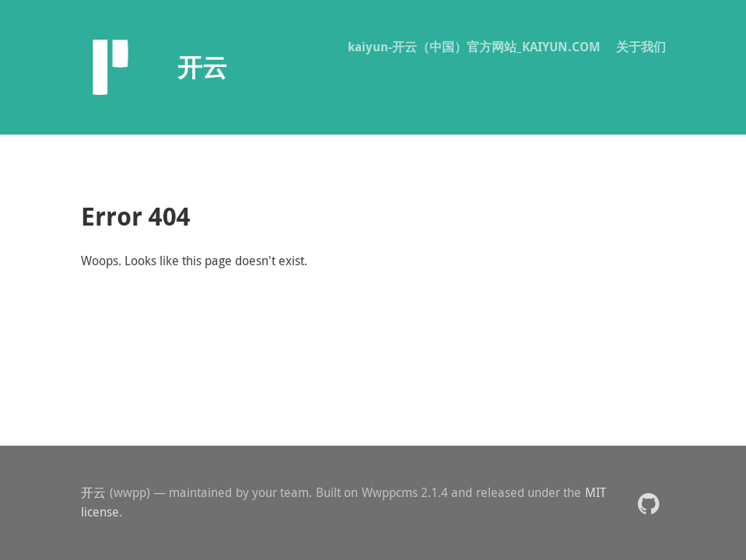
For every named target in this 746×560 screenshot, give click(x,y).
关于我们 (641, 47)
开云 (94, 492)
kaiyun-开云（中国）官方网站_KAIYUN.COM (474, 47)
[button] (648, 503)
